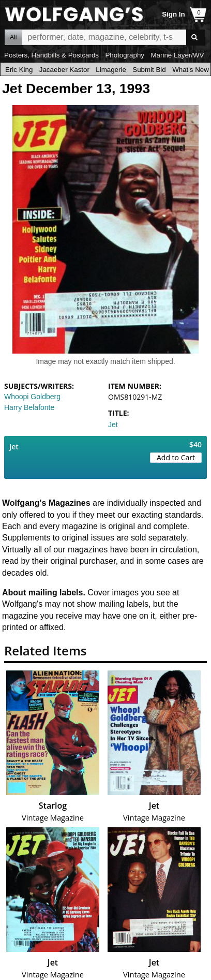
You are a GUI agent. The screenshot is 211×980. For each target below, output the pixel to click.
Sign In (173, 14)
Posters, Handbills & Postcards (51, 55)
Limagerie (111, 70)
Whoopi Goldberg (32, 397)
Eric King (19, 70)
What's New (191, 70)
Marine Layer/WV (177, 55)
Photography (125, 55)
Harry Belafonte (29, 407)
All (13, 37)
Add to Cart (176, 457)
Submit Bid (149, 70)
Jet (113, 425)
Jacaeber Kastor (64, 70)
